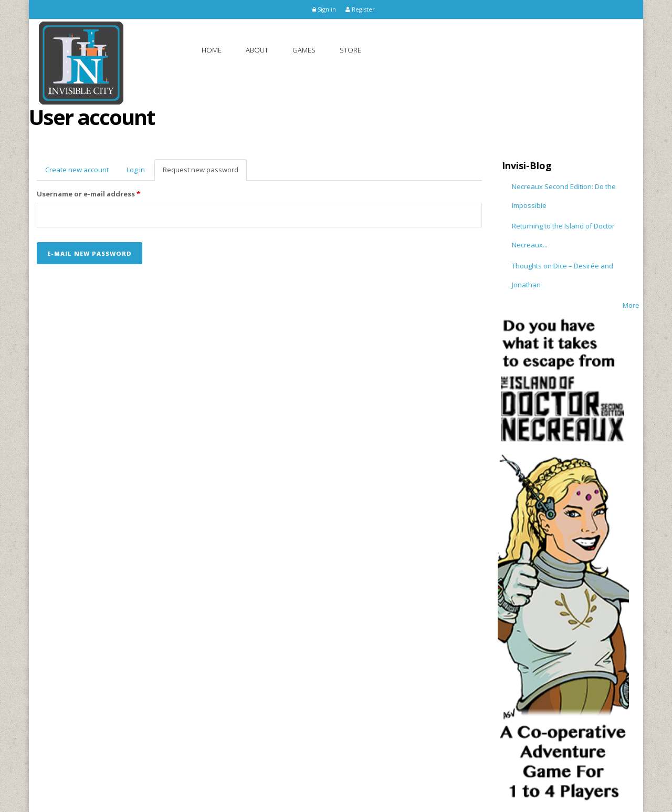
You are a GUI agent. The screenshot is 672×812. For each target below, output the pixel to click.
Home (212, 50)
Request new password (205, 173)
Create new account (77, 170)
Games (304, 50)
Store (350, 50)
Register (360, 9)
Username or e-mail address (88, 194)
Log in (136, 170)
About (257, 50)
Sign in (324, 9)
